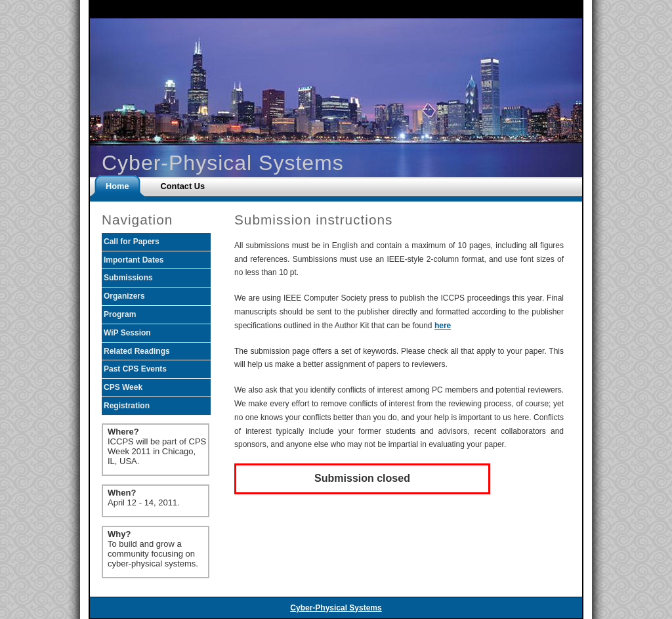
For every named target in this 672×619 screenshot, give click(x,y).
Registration (127, 406)
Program (120, 314)
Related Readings (137, 351)
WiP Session (127, 333)
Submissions (128, 278)
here (443, 326)
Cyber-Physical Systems (336, 608)
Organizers (124, 296)
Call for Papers (132, 242)
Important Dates (134, 260)
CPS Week (123, 387)
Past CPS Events (135, 369)
